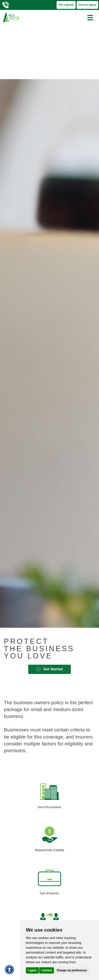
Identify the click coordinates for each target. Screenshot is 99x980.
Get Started (49, 669)
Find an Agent (87, 5)
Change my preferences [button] (72, 970)
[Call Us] (8, 5)
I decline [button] (47, 970)
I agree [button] (32, 970)
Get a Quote (66, 5)
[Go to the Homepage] (37, 17)
